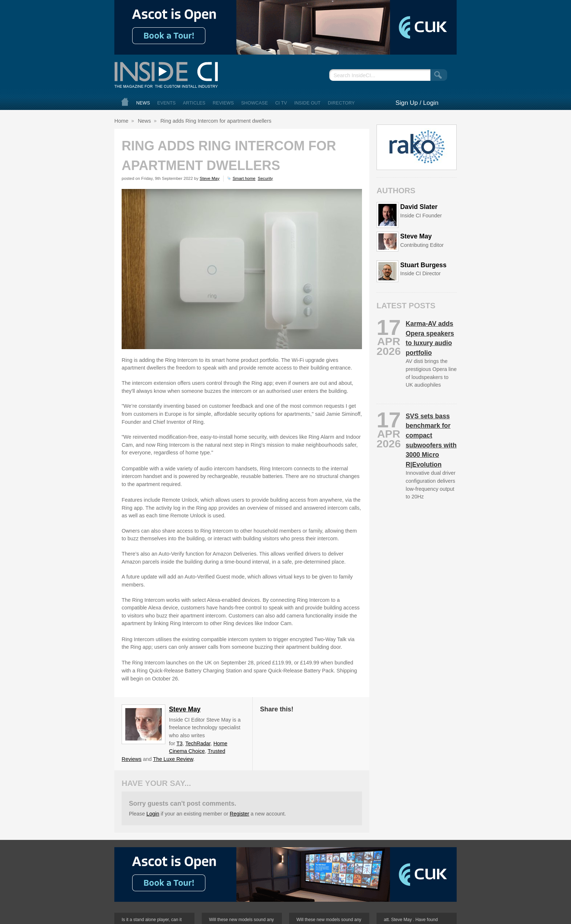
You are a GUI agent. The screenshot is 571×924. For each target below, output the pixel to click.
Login (153, 814)
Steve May (209, 178)
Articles (194, 103)
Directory (341, 103)
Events (167, 103)
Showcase (255, 103)
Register (240, 814)
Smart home (244, 178)
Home (125, 102)
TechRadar (198, 743)
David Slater (419, 207)
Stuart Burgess (423, 265)
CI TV (281, 103)
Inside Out (307, 103)
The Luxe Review (173, 759)
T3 (180, 743)
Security (265, 178)
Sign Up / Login (417, 103)
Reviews (223, 103)
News (143, 103)
